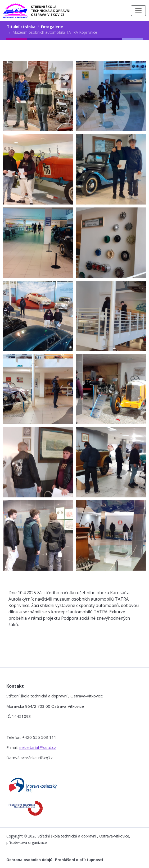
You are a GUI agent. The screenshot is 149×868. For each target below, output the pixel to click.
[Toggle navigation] (138, 11)
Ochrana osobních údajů (29, 860)
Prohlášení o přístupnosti (79, 860)
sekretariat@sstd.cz (38, 747)
